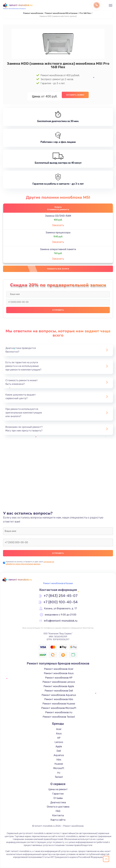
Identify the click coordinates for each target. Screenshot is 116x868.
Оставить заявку (75, 95)
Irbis (59, 760)
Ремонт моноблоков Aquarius (59, 695)
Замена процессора (58, 233)
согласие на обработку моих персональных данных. (30, 563)
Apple (59, 746)
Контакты (58, 815)
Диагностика (58, 802)
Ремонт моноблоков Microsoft (59, 708)
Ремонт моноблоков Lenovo (59, 682)
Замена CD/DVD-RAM (58, 216)
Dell (59, 751)
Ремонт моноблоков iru (59, 712)
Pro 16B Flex (85, 13)
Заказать (58, 225)
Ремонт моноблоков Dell (59, 691)
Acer (59, 729)
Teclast (59, 777)
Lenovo (59, 742)
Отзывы (58, 798)
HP (59, 738)
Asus (59, 734)
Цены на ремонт (58, 789)
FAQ (58, 811)
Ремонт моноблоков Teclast (59, 717)
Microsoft (59, 768)
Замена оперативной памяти (58, 249)
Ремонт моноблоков (33, 13)
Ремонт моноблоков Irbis (59, 699)
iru (59, 773)
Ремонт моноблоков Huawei (59, 704)
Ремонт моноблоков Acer (59, 669)
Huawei (59, 764)
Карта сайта (58, 820)
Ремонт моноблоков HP (59, 678)
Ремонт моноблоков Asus (59, 673)
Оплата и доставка (58, 807)
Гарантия (58, 794)
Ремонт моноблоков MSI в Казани (61, 13)
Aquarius (59, 755)
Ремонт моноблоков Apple (59, 686)
